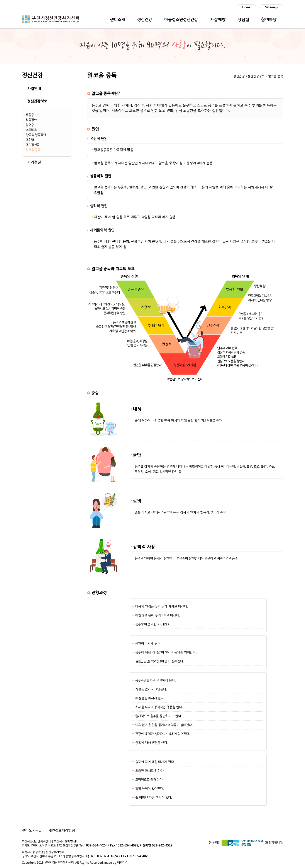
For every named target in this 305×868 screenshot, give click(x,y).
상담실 (243, 20)
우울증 (30, 115)
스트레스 (31, 130)
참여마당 (269, 20)
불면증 (30, 125)
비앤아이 (123, 863)
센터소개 (118, 20)
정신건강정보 (37, 101)
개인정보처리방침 (62, 831)
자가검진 (34, 162)
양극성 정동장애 (36, 135)
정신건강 (145, 20)
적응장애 (31, 120)
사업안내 (34, 89)
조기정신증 (33, 145)
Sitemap (271, 7)
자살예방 (218, 20)
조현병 (30, 140)
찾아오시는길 (32, 831)
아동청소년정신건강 (181, 20)
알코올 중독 (33, 150)
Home (246, 7)
